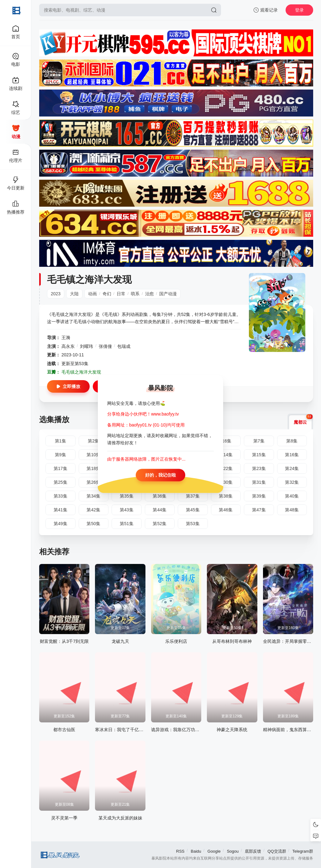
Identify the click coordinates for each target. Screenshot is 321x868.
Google (214, 851)
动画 (92, 294)
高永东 (68, 346)
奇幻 (107, 294)
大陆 (74, 294)
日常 (121, 294)
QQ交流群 (277, 851)
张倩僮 (105, 346)
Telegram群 (303, 851)
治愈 (150, 294)
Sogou (233, 851)
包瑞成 (124, 346)
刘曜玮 (87, 346)
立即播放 (68, 386)
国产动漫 (168, 294)
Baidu (196, 851)
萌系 (135, 294)
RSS (180, 851)
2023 (56, 294)
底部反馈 (253, 851)
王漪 (66, 338)
